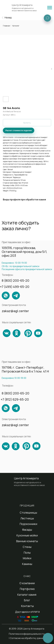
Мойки (27, 558)
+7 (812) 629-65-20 (15, 399)
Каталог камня (27, 595)
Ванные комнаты (27, 541)
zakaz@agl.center (15, 311)
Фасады (27, 530)
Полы (27, 553)
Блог (27, 600)
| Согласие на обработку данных (27, 638)
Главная (6, 26)
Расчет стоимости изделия (19, 130)
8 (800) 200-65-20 (15, 280)
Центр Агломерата (22, 5)
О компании (27, 583)
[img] (50, 8)
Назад (8, 17)
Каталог (16, 26)
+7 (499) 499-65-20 (15, 287)
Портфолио (27, 589)
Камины (27, 564)
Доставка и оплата (27, 612)
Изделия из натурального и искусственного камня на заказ (24, 9)
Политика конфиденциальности (27, 634)
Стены (27, 547)
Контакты (27, 606)
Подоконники (28, 524)
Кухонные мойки (27, 535)
